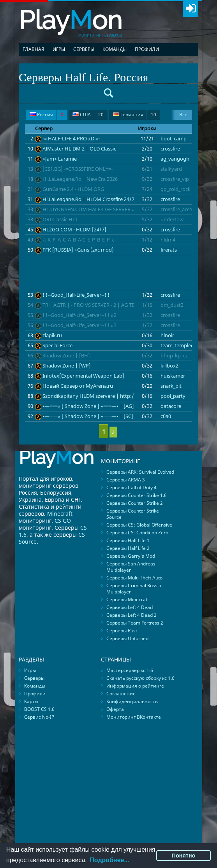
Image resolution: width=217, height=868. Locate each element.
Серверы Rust (122, 631)
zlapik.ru (52, 335)
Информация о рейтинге (135, 686)
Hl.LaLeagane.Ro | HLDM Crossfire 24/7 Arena (96, 199)
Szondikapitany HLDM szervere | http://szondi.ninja (103, 396)
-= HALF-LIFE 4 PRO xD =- (71, 138)
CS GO (63, 521)
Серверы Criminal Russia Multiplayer (134, 589)
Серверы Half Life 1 (128, 540)
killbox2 (169, 366)
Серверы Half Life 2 (128, 548)
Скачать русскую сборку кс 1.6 (140, 678)
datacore (171, 406)
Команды (115, 49)
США (88, 115)
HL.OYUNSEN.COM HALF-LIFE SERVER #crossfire (98, 209)
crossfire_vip (175, 179)
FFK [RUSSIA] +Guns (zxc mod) (78, 250)
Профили (147, 49)
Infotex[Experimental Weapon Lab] (83, 376)
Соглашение (121, 694)
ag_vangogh (175, 159)
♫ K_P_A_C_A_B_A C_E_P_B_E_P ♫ (79, 240)
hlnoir (167, 335)
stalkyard (171, 169)
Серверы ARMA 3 (126, 480)
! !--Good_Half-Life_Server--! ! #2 (79, 315)
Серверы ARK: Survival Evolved (140, 472)
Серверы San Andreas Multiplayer (131, 567)
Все (183, 115)
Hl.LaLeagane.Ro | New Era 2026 (80, 179)
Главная (34, 49)
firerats (169, 250)
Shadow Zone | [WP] (67, 366)
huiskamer (173, 376)
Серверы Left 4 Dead (130, 607)
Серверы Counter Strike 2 (135, 503)
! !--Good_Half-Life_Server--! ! (76, 295)
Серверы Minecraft (128, 599)
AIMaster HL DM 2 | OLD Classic (79, 149)
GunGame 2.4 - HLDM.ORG (73, 189)
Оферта (115, 709)
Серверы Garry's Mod (131, 556)
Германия (135, 115)
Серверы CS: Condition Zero (137, 533)
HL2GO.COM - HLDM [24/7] (74, 229)
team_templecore (181, 345)
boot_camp (174, 138)
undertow (172, 219)
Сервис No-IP (39, 717)
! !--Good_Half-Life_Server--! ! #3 (79, 325)
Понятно (184, 856)
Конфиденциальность (132, 701)
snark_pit (171, 386)
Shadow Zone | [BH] (66, 355)
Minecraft (60, 514)
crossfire (170, 149)
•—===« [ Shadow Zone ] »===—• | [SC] (88, 416)
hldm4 (168, 240)
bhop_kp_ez (174, 355)
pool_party (173, 396)
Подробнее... (109, 860)
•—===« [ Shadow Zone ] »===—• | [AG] (88, 406)
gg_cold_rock (176, 189)
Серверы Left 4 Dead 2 (131, 615)
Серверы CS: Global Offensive (139, 525)
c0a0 (166, 416)
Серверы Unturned (127, 638)
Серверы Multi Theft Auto (134, 578)
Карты (31, 701)
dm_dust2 (172, 305)
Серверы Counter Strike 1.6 (137, 495)
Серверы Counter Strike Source (133, 514)
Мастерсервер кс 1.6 (130, 670)
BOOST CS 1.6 (39, 709)
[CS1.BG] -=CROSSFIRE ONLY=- (78, 169)
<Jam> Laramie (60, 159)
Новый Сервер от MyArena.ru (78, 386)
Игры (59, 49)
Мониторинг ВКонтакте (134, 717)
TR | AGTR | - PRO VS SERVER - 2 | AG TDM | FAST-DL (103, 305)
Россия (46, 115)
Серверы (84, 49)
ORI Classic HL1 (60, 219)
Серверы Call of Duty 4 (131, 487)
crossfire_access (179, 209)
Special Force (57, 345)
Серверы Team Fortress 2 (135, 623)
